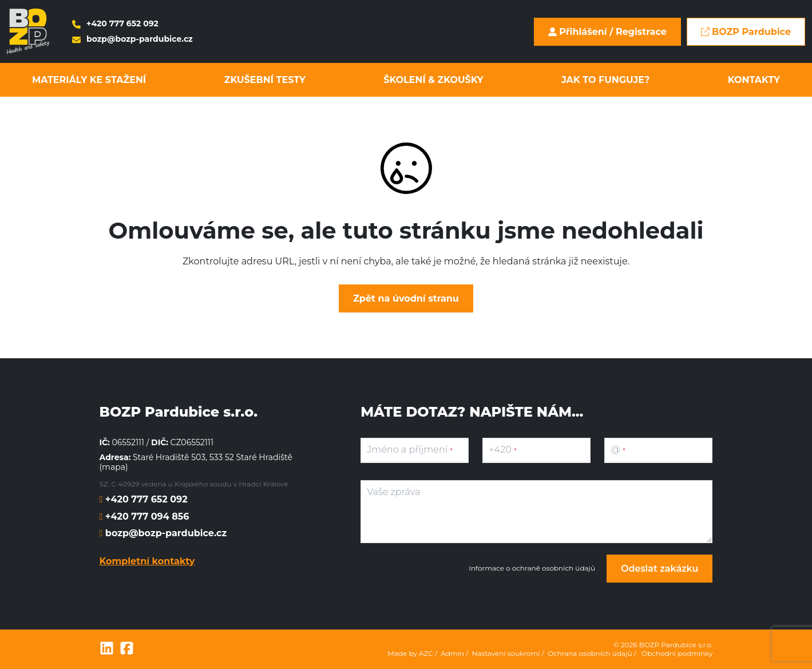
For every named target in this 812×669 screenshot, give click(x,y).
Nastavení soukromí (506, 653)
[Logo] (28, 31)
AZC (426, 653)
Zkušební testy (265, 80)
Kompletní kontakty (147, 561)
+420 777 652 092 (115, 24)
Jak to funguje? (605, 80)
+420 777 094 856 (146, 516)
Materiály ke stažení (89, 80)
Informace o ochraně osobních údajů (532, 568)
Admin (452, 653)
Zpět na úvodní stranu (406, 298)
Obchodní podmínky (677, 653)
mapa (114, 467)
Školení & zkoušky (433, 80)
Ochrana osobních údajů (590, 653)
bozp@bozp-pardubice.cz (132, 39)
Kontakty (754, 80)
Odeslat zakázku (660, 569)
